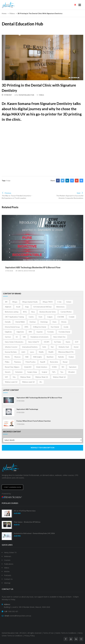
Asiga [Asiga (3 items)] (27, 307)
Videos (12, 13)
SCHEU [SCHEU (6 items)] (54, 367)
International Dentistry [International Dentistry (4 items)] (30, 347)
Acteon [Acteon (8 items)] (69, 302)
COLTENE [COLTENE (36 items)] (61, 317)
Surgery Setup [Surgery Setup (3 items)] (32, 372)
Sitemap (7, 583)
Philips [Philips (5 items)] (7, 362)
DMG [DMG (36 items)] (26, 327)
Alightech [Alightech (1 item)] (8, 307)
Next (80, 193)
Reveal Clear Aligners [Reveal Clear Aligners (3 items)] (12, 367)
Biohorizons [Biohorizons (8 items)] (61, 307)
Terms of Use (48, 633)
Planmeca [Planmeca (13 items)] (17, 362)
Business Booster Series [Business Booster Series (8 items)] (48, 312)
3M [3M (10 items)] (6, 302)
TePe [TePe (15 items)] (54, 372)
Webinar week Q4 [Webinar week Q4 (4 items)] (28, 382)
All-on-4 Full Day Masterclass (25, 511)
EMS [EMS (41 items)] (30, 332)
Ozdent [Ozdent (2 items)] (71, 357)
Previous (6, 193)
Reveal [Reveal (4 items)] (65, 362)
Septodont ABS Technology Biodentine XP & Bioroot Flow (33, 267)
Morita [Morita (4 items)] (7, 357)
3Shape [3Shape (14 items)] (15, 302)
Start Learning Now (12, 487)
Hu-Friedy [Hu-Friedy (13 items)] (58, 342)
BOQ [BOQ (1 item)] (25, 312)
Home (4, 13)
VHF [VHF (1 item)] (6, 377)
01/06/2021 (7, 95)
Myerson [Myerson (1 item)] (17, 357)
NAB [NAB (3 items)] (27, 357)
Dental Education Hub (26, 95)
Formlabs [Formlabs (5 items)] (51, 332)
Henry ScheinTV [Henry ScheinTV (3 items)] (34, 342)
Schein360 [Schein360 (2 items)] (28, 367)
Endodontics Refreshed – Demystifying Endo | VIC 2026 (34, 533)
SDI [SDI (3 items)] (63, 367)
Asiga (8, 180)
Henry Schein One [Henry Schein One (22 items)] (59, 337)
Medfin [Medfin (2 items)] (41, 352)
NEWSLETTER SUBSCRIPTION (43, 448)
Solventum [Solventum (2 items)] (19, 372)
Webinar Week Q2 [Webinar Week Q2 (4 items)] (59, 377)
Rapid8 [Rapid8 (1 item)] (43, 362)
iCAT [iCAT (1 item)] (77, 342)
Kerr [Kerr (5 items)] (52, 347)
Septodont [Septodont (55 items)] (73, 367)
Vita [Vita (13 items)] (14, 377)
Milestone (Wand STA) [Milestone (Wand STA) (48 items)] (66, 352)
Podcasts (8, 575)
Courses (7, 560)
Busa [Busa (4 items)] (33, 312)
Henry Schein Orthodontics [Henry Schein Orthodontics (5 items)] (14, 342)
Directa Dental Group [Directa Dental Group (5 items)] (12, 327)
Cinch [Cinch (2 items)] (40, 317)
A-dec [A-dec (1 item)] (59, 302)
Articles (7, 571)
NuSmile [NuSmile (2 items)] (61, 357)
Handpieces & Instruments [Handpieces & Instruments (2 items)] (40, 337)
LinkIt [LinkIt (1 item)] (23, 352)
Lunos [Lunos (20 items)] (32, 352)
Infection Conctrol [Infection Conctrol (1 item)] (11, 347)
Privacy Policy (29, 636)
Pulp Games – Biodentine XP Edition (27, 522)
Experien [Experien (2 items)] (40, 332)
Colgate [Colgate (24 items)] (50, 317)
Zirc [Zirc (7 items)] (41, 382)
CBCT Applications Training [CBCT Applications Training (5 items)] (14, 317)
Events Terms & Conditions (66, 633)
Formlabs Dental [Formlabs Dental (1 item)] (64, 332)
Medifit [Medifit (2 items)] (51, 352)
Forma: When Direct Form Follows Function (34, 421)
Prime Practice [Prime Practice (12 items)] (31, 362)
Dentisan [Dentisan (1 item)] (33, 322)
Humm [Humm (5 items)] (68, 342)
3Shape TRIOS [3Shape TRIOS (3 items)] (48, 302)
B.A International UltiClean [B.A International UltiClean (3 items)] (43, 307)
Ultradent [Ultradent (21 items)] (71, 372)
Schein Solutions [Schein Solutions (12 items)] (42, 367)
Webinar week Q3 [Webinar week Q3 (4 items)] (11, 382)
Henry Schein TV (10, 552)
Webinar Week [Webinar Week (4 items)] (25, 377)
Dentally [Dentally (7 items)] (8, 322)
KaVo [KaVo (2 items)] (44, 347)
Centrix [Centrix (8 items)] (31, 317)
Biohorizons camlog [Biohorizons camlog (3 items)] (12, 312)
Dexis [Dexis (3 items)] (55, 322)
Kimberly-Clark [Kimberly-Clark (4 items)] (64, 347)
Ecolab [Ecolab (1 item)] (66, 327)
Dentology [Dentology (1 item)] (44, 322)
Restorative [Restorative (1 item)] (54, 362)
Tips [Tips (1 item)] (62, 372)
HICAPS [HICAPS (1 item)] (47, 342)
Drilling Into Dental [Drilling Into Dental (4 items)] (40, 327)
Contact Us (8, 579)
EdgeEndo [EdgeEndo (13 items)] (8, 332)
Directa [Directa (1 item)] (64, 322)
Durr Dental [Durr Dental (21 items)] (55, 327)
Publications (9, 564)
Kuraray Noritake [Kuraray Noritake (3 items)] (11, 352)
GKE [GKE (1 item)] (24, 337)
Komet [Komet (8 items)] (76, 347)
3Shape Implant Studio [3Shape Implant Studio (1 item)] (30, 302)
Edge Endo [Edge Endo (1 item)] (20, 332)
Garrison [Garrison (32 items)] (8, 337)
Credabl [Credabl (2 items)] (72, 317)
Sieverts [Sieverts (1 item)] (8, 372)
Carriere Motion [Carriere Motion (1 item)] (66, 312)
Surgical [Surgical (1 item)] (44, 372)
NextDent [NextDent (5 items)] (50, 357)
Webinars (8, 556)
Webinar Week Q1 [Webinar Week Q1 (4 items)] (42, 377)
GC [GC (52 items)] (17, 337)
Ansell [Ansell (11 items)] (18, 307)
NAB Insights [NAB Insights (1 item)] (38, 357)
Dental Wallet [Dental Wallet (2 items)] (20, 322)
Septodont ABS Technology (27, 409)
